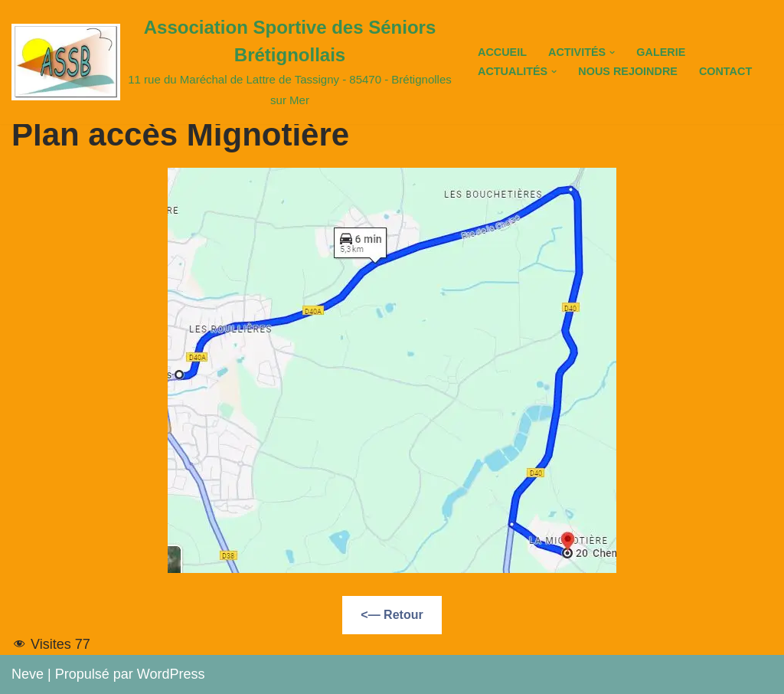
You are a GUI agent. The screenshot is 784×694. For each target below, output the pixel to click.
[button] (612, 52)
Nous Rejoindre (628, 71)
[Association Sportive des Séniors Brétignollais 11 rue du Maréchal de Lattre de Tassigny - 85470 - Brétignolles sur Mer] (232, 62)
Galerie (661, 52)
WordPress (171, 674)
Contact (725, 71)
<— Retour (392, 615)
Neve (28, 674)
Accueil (502, 52)
